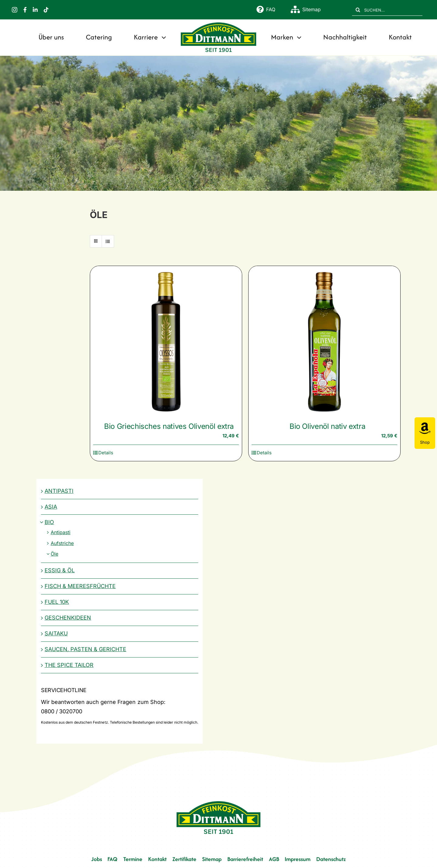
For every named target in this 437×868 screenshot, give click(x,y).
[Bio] (218, 123)
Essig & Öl (60, 570)
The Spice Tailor (69, 665)
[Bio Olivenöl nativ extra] (324, 342)
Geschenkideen (68, 618)
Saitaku (56, 633)
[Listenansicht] (108, 241)
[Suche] (358, 10)
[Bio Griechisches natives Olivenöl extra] (166, 342)
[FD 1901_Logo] (218, 23)
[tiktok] (46, 10)
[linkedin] (35, 10)
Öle (54, 554)
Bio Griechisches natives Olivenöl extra (169, 426)
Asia (51, 507)
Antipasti (59, 491)
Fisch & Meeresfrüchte (80, 586)
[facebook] (25, 10)
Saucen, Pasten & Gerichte (85, 649)
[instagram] (15, 10)
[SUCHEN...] (387, 10)
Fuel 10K (57, 602)
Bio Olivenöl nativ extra (327, 426)
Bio (49, 522)
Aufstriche (62, 543)
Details (106, 453)
